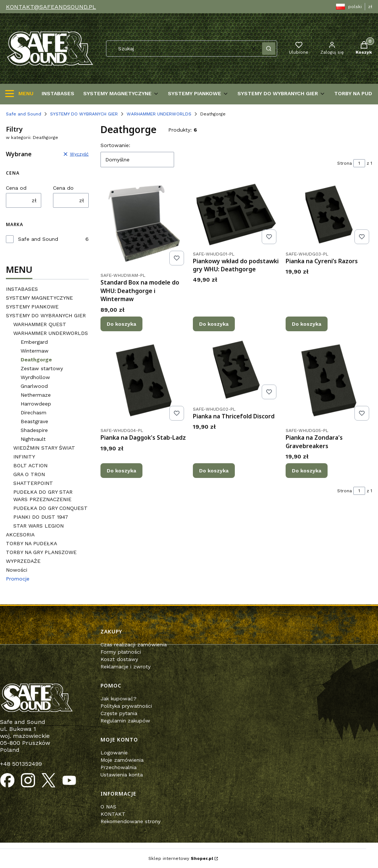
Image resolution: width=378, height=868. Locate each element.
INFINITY (24, 457)
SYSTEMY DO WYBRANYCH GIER (84, 114)
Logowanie (114, 753)
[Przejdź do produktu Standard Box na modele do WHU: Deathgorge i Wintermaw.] (144, 225)
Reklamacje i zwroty (126, 667)
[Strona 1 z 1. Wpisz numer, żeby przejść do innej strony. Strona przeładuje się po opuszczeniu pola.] (359, 163)
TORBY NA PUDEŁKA (31, 543)
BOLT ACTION (30, 465)
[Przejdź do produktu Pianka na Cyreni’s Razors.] (329, 215)
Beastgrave (34, 421)
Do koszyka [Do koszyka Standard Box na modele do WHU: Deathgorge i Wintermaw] (121, 324)
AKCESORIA (20, 535)
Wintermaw (35, 351)
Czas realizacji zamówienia (134, 644)
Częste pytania (119, 713)
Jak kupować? (119, 699)
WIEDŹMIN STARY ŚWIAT (44, 448)
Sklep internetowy (181, 858)
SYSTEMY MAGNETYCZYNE (39, 298)
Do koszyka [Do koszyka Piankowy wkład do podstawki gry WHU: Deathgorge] (214, 324)
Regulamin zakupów (125, 721)
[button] (269, 49)
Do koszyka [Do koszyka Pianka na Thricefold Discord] (214, 471)
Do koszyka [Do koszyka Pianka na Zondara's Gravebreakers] (307, 471)
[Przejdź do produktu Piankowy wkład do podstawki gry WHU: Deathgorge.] (236, 215)
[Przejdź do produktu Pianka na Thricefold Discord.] (236, 370)
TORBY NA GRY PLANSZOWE (41, 552)
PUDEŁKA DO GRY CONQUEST (50, 508)
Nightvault (33, 439)
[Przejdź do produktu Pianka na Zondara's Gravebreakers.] (329, 380)
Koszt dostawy (119, 659)
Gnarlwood (34, 386)
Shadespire (34, 430)
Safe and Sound (24, 114)
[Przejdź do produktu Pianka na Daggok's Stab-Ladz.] (144, 380)
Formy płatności (121, 652)
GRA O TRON (29, 474)
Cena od (16, 188)
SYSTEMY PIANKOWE (32, 307)
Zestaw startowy (42, 368)
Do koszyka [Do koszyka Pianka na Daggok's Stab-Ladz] (121, 471)
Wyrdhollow (35, 377)
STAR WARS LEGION (38, 526)
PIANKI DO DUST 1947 (41, 517)
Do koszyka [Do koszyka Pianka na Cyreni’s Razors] (307, 324)
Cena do (63, 188)
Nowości (17, 570)
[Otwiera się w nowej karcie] (7, 781)
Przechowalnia (119, 767)
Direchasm (33, 412)
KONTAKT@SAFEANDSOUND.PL (51, 7)
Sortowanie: (115, 145)
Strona (345, 163)
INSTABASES (22, 289)
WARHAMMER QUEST (40, 324)
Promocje (18, 579)
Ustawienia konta (122, 775)
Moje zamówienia (122, 760)
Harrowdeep (36, 404)
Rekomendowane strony (130, 821)
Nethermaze (36, 395)
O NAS (108, 807)
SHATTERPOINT (33, 483)
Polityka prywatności (126, 706)
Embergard (34, 342)
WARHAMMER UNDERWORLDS (159, 114)
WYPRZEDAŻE (23, 561)
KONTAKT (113, 814)
